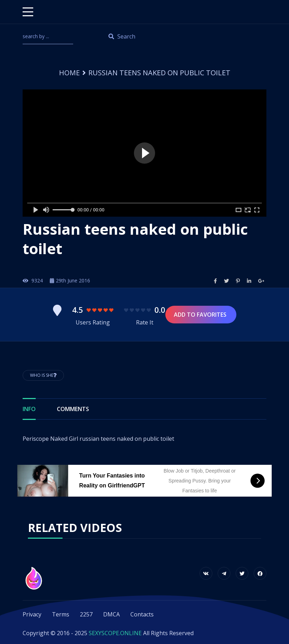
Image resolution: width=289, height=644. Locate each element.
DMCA (111, 614)
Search (122, 36)
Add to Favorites (201, 315)
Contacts (142, 614)
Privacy (32, 614)
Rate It (145, 322)
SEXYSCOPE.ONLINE (115, 633)
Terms (61, 614)
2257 (86, 614)
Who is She (43, 375)
